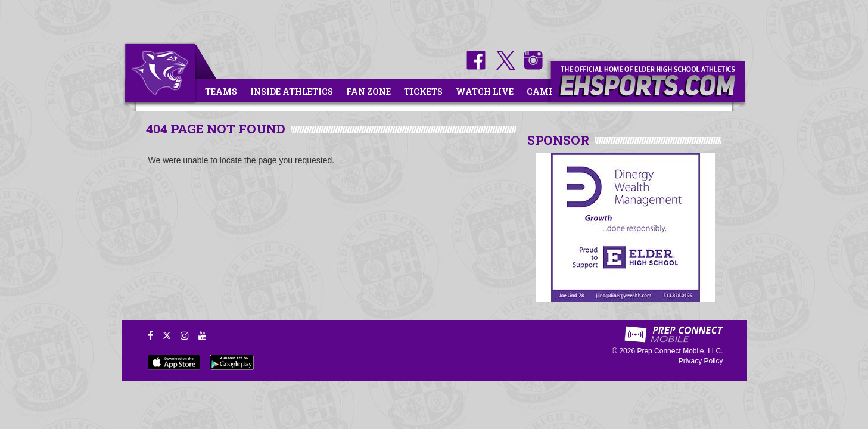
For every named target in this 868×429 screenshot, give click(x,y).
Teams (221, 91)
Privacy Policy (701, 361)
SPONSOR (558, 140)
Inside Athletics (292, 91)
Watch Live (485, 91)
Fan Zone (368, 91)
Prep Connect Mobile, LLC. (680, 351)
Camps (543, 91)
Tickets (423, 91)
